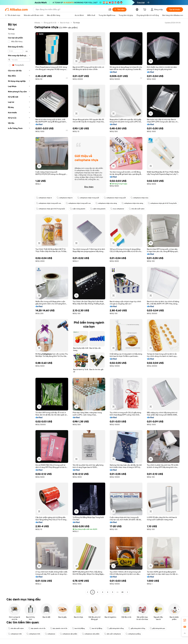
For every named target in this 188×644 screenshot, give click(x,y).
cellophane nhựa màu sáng (106, 203)
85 (122, 592)
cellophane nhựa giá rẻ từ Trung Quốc (162, 203)
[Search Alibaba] (71, 9)
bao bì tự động (78, 628)
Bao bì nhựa (65, 23)
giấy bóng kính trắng (115, 628)
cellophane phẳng (133, 634)
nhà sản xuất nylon (137, 209)
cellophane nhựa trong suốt (88, 198)
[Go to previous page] (88, 592)
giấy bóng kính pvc (157, 628)
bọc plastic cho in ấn (37, 628)
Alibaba (37, 23)
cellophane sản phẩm (69, 634)
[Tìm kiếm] (119, 9)
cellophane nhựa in (44, 198)
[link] (185, 620)
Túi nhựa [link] (76, 23)
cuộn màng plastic (78, 209)
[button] (110, 9)
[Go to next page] (127, 592)
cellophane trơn (15, 634)
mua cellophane (117, 209)
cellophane (50, 634)
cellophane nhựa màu (139, 198)
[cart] (145, 10)
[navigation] (19, 308)
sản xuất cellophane (113, 634)
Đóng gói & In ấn (50, 23)
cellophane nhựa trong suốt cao (49, 203)
